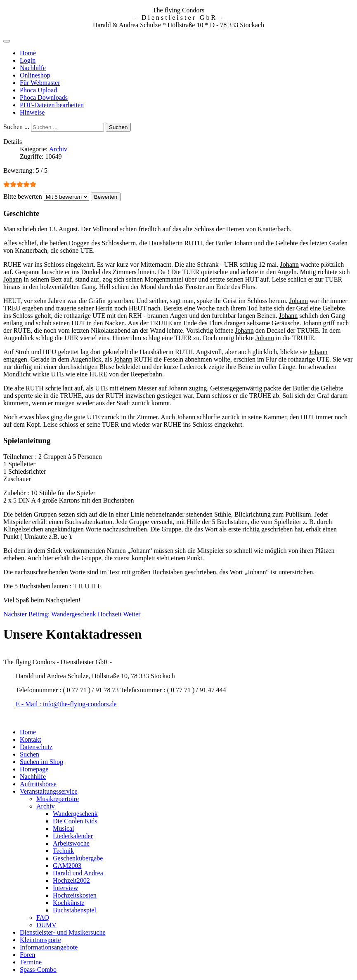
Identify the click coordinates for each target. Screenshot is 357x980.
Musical (64, 828)
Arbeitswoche (71, 843)
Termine (31, 962)
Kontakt (31, 739)
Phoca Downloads (44, 98)
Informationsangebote (49, 947)
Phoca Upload (38, 90)
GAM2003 (67, 866)
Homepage (34, 769)
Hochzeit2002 (71, 880)
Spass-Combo (38, 969)
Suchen (118, 127)
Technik (63, 851)
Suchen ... (16, 127)
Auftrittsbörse (38, 784)
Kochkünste (69, 903)
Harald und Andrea (78, 873)
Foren (27, 955)
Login (28, 60)
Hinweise (32, 112)
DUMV (46, 925)
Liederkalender (73, 836)
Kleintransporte (40, 940)
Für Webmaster (40, 83)
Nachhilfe (33, 68)
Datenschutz (36, 747)
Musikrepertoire (58, 799)
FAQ (43, 918)
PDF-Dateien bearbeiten (52, 105)
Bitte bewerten (23, 196)
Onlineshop (35, 75)
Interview (65, 888)
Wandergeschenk (75, 814)
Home (28, 53)
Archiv (58, 149)
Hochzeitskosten (75, 895)
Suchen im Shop (41, 762)
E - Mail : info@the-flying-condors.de (66, 704)
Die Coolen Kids (75, 821)
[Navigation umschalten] (7, 41)
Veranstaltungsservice (49, 791)
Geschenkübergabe (78, 858)
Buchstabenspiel (74, 910)
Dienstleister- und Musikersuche (63, 932)
